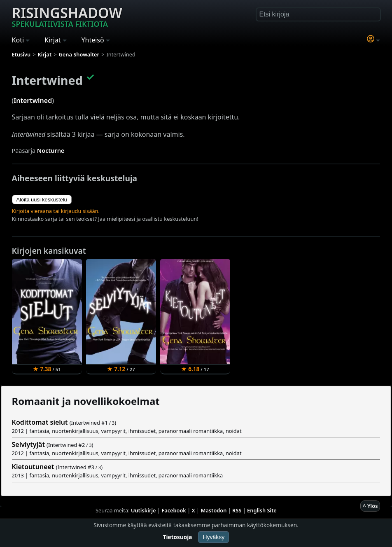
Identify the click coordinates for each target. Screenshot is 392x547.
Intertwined (33, 101)
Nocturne (51, 151)
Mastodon (214, 510)
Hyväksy (213, 537)
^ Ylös (370, 506)
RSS (237, 510)
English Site (262, 510)
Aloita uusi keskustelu (42, 200)
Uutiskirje (143, 510)
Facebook (174, 510)
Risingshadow (67, 16)
